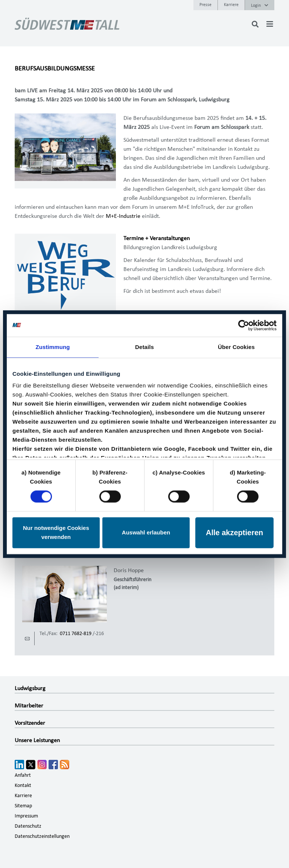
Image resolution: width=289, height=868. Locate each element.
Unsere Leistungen (37, 740)
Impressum (26, 816)
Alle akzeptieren (234, 533)
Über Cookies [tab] (236, 347)
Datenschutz (28, 826)
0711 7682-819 (76, 634)
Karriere (231, 5)
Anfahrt (23, 775)
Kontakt (23, 785)
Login (260, 5)
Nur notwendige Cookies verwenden (56, 532)
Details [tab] (144, 347)
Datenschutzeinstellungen (42, 836)
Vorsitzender (30, 723)
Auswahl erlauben (146, 532)
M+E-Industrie (123, 216)
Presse (205, 5)
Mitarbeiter (29, 706)
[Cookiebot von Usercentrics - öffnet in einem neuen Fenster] (244, 325)
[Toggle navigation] (270, 24)
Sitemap (23, 806)
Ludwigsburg (30, 688)
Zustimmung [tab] (53, 347)
